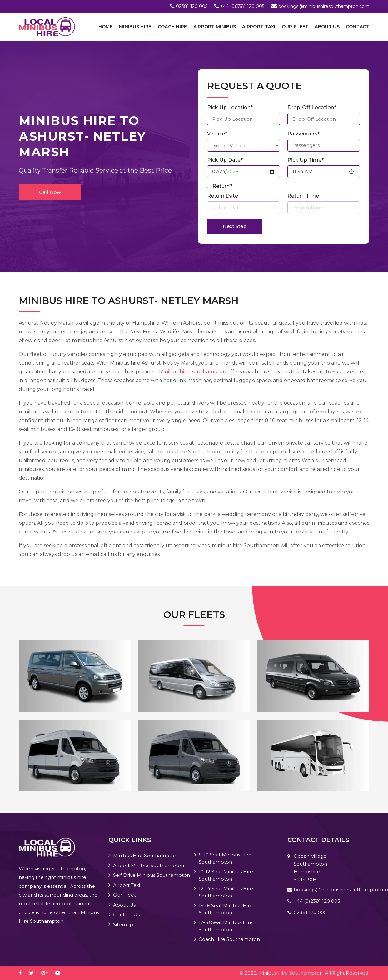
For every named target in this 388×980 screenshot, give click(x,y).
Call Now (50, 192)
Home (106, 27)
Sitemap (123, 924)
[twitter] (35, 973)
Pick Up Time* (306, 160)
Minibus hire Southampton (193, 372)
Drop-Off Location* (312, 107)
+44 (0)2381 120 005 (242, 6)
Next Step (235, 226)
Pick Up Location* (230, 107)
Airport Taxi (259, 27)
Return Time (303, 196)
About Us (327, 27)
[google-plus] (48, 973)
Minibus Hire (135, 27)
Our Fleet (295, 27)
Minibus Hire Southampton (145, 855)
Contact (358, 27)
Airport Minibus (215, 27)
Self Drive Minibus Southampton (152, 875)
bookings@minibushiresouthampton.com (324, 6)
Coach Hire (172, 27)
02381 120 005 (192, 6)
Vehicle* (217, 134)
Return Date (223, 196)
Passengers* (303, 134)
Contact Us (126, 914)
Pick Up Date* (225, 160)
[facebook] (23, 973)
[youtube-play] (61, 973)
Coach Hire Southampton (229, 939)
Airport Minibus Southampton (149, 865)
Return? (222, 186)
